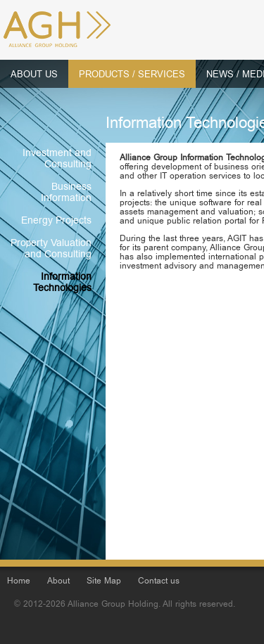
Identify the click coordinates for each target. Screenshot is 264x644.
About (58, 582)
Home (19, 582)
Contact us (159, 582)
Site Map (104, 582)
